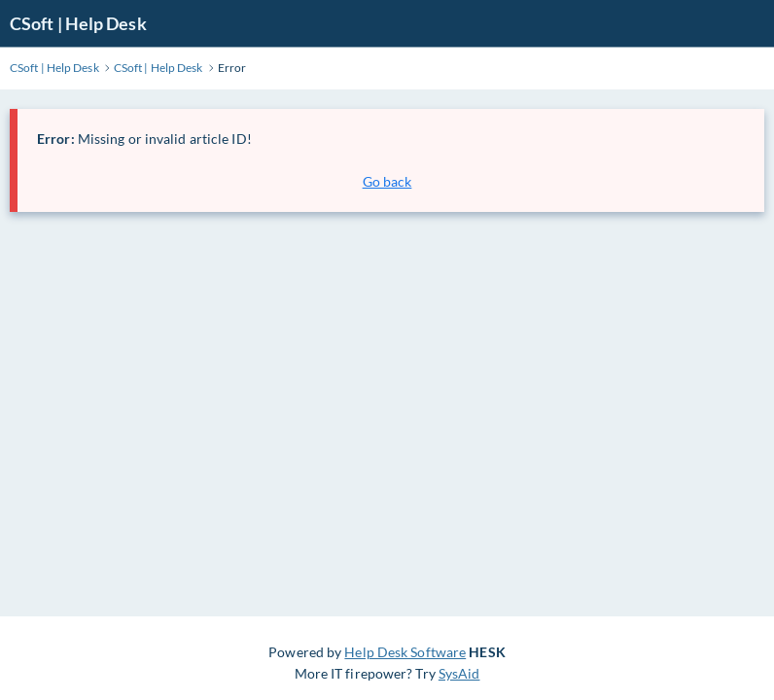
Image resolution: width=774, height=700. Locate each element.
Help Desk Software (405, 652)
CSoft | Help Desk (78, 23)
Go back (387, 181)
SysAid (459, 673)
